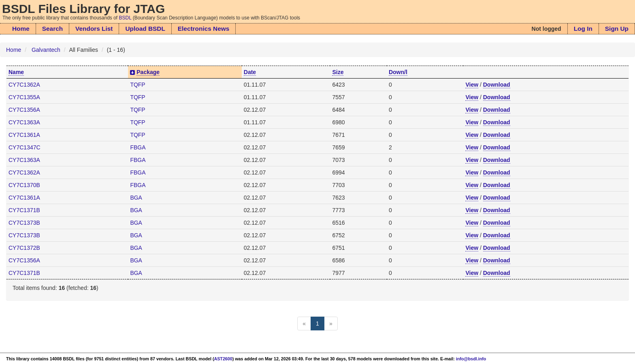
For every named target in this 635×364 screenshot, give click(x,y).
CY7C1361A (24, 135)
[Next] (331, 324)
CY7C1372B (24, 248)
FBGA (138, 147)
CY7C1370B (24, 185)
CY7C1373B (24, 223)
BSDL (125, 18)
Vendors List (94, 29)
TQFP (137, 85)
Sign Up (617, 29)
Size (338, 72)
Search (52, 29)
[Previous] (304, 324)
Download (497, 85)
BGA (136, 198)
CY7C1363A (24, 122)
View (472, 85)
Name (16, 72)
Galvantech (46, 50)
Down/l (398, 72)
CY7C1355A (24, 97)
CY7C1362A (24, 85)
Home (21, 29)
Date (250, 72)
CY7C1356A (24, 110)
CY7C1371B (24, 210)
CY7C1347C (25, 147)
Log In (583, 29)
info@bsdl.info (471, 359)
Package (148, 72)
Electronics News (203, 29)
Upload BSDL (145, 29)
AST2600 (223, 359)
